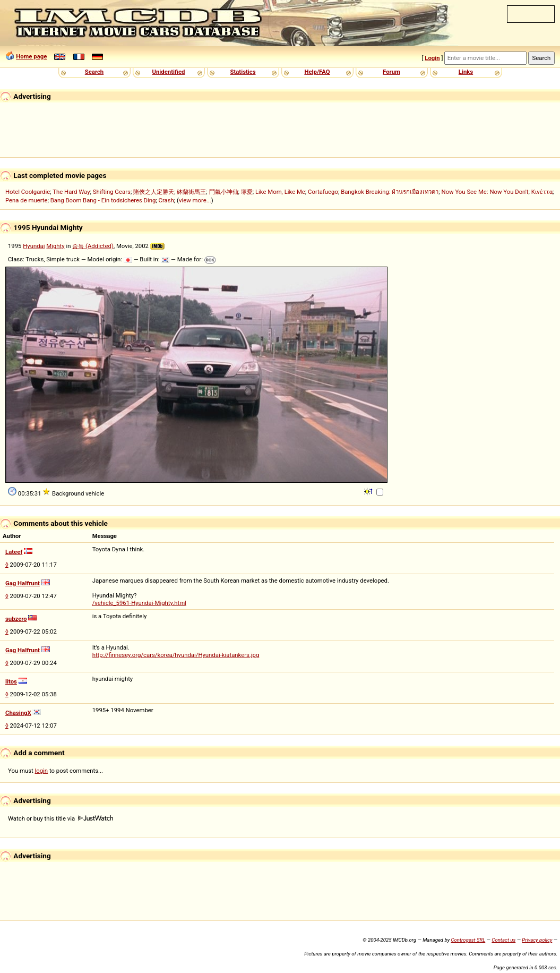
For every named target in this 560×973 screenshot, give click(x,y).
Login (432, 58)
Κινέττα (542, 192)
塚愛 (247, 192)
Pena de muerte (27, 200)
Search (94, 72)
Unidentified (169, 72)
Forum (391, 72)
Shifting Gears (112, 192)
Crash (166, 200)
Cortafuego (323, 192)
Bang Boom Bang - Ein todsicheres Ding (103, 200)
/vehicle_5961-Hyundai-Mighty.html (139, 603)
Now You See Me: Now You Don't (485, 192)
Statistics (243, 72)
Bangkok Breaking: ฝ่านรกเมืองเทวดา (390, 192)
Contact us (503, 940)
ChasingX (18, 713)
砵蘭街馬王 (191, 192)
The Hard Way (71, 192)
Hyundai (34, 246)
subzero (16, 619)
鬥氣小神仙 (224, 192)
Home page (31, 56)
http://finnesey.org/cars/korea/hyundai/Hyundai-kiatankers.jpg (176, 655)
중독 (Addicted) (93, 246)
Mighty (55, 246)
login (42, 771)
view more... (195, 200)
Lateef (14, 552)
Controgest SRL (468, 940)
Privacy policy (537, 940)
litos (11, 681)
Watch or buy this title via (61, 818)
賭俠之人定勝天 (154, 192)
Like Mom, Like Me (280, 192)
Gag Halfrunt (23, 583)
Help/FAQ (317, 72)
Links (466, 72)
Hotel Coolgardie (28, 192)
